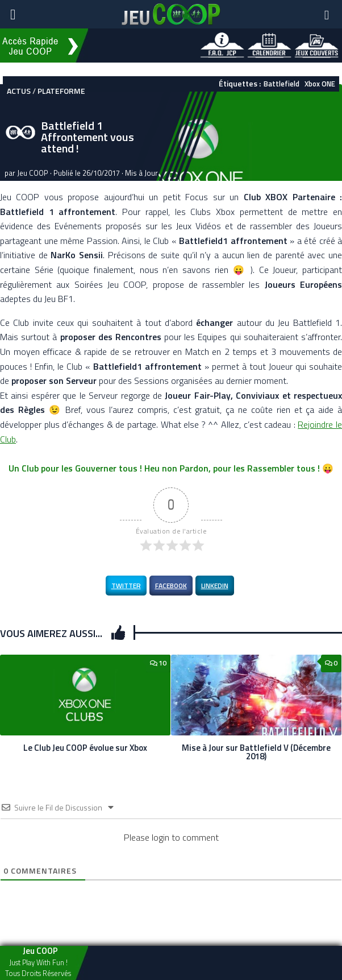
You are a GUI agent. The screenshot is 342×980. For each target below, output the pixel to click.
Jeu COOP (33, 173)
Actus (19, 91)
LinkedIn (215, 586)
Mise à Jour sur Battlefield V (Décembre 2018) (256, 752)
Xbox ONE (320, 84)
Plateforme (61, 91)
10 (158, 663)
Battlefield (281, 84)
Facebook (171, 586)
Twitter (126, 586)
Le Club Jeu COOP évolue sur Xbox (85, 748)
